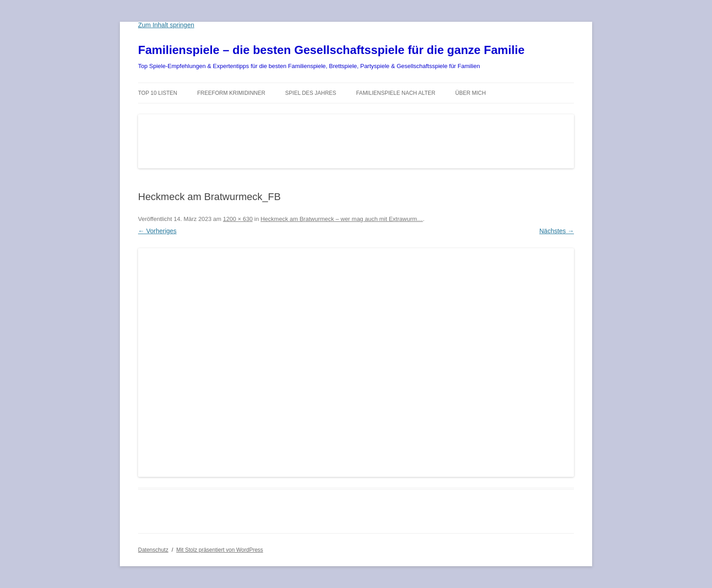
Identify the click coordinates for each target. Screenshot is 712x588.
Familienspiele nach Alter (396, 93)
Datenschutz (153, 550)
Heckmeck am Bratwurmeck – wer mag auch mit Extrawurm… (342, 219)
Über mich (471, 93)
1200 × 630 (238, 219)
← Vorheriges (157, 231)
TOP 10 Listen (158, 93)
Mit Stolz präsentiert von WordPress (220, 550)
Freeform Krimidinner (231, 93)
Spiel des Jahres (311, 93)
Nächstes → (557, 231)
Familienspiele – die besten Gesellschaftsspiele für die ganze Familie (331, 50)
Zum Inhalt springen (166, 25)
